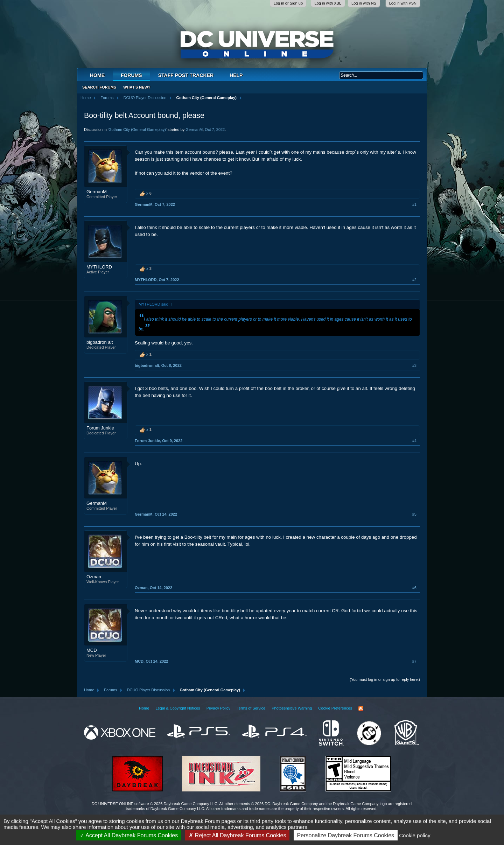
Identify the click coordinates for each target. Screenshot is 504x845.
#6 (414, 588)
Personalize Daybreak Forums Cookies (346, 835)
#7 (414, 661)
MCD (92, 650)
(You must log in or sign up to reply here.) (385, 679)
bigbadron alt (100, 342)
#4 (414, 441)
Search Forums (99, 87)
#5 (414, 514)
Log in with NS (364, 3)
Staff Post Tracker (186, 75)
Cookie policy (415, 835)
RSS (361, 708)
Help (236, 75)
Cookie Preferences (335, 708)
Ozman (94, 577)
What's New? (137, 87)
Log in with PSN (403, 3)
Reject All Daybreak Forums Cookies (237, 835)
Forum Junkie (100, 428)
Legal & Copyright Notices (178, 708)
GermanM (194, 130)
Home (97, 75)
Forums (131, 75)
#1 (414, 204)
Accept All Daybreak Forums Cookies (129, 835)
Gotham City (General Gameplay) (137, 130)
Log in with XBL (328, 3)
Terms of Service (251, 708)
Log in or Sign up (288, 3)
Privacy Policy (218, 708)
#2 (414, 280)
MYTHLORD (99, 267)
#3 (414, 365)
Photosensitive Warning (292, 708)
